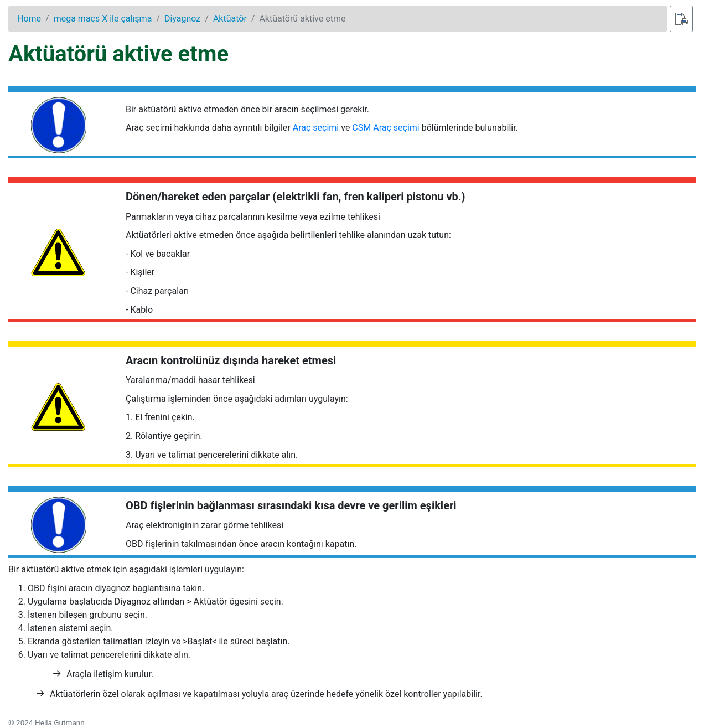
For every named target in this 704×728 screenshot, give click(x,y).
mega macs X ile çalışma (103, 19)
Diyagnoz (182, 19)
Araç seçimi (316, 128)
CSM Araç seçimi (385, 128)
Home (29, 19)
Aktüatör (230, 19)
